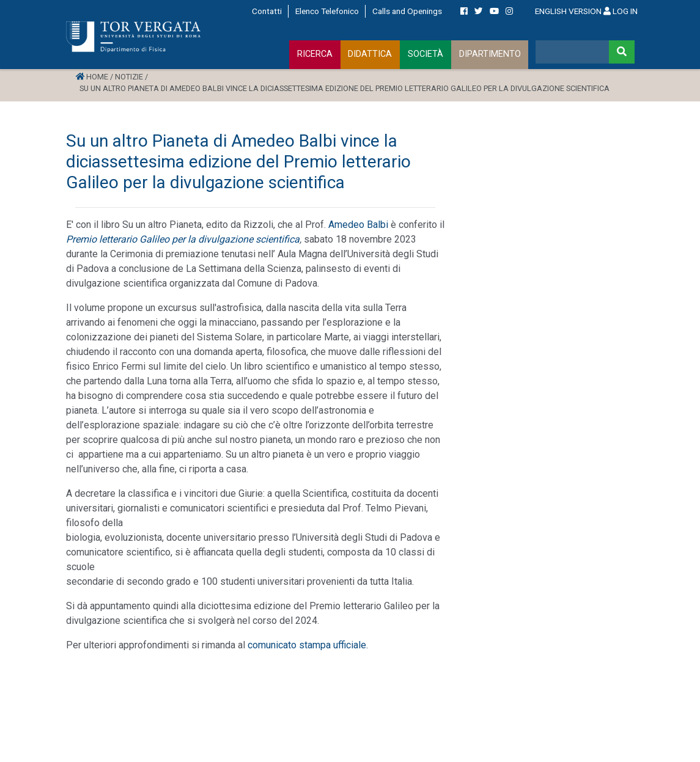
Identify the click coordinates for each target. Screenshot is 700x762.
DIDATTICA (370, 54)
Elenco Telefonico (327, 11)
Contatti (267, 11)
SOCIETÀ (426, 54)
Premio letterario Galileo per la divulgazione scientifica (183, 239)
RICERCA (315, 54)
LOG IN (621, 11)
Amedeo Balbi (358, 225)
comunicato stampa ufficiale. (308, 645)
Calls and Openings (407, 11)
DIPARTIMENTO (490, 54)
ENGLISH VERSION (568, 11)
